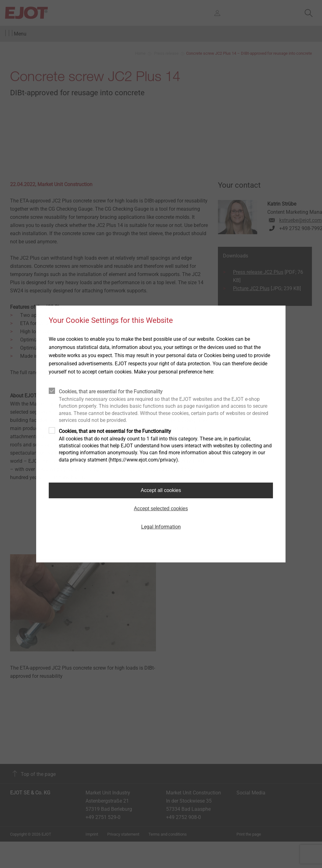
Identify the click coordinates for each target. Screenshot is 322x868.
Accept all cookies (161, 490)
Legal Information (161, 527)
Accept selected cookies (161, 509)
